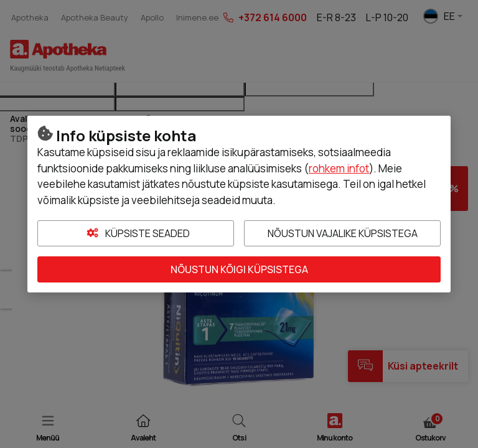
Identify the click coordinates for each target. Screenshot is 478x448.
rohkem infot (339, 168)
